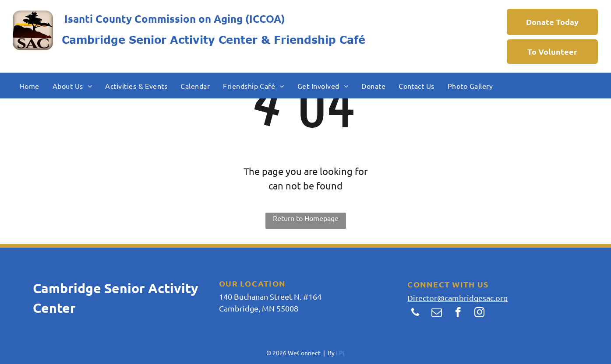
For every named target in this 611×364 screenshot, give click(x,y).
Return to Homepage (306, 218)
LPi (340, 353)
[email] (436, 313)
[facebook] (458, 313)
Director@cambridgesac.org (457, 298)
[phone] (415, 313)
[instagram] (479, 313)
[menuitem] (30, 85)
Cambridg (63, 288)
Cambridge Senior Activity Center (160, 40)
